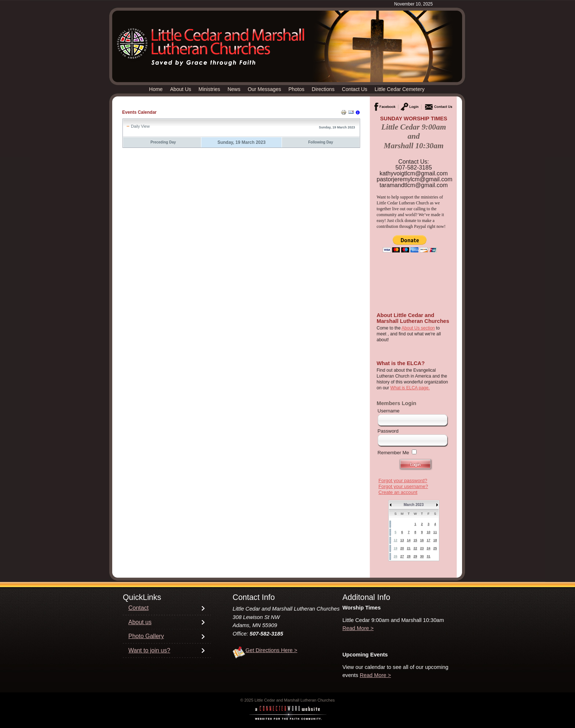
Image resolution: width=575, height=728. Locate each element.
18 (435, 540)
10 (428, 532)
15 (415, 540)
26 (395, 556)
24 (428, 548)
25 (435, 548)
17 (428, 540)
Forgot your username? (403, 486)
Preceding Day (163, 142)
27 (402, 556)
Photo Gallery (146, 636)
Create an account (398, 492)
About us (140, 622)
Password (388, 431)
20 (402, 548)
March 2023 (414, 505)
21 (409, 548)
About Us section (418, 328)
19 (395, 548)
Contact (138, 608)
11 (435, 532)
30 (422, 556)
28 (409, 556)
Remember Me (393, 453)
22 (415, 548)
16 (422, 540)
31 (428, 556)
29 (415, 556)
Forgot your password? (403, 481)
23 (422, 548)
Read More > (358, 628)
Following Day (321, 142)
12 (395, 540)
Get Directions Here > (271, 650)
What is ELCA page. (410, 388)
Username (389, 411)
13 (402, 540)
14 (409, 540)
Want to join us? (149, 650)
